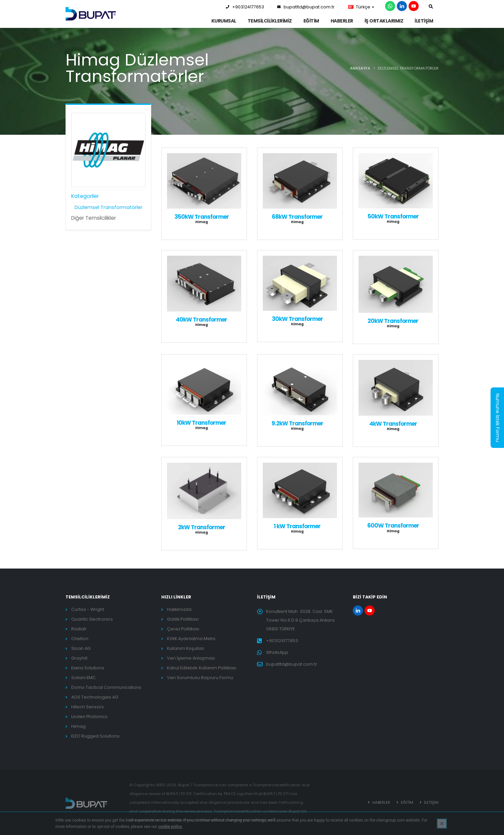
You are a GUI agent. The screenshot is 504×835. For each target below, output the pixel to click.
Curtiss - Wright (88, 609)
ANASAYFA (360, 68)
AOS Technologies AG (95, 697)
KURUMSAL (224, 21)
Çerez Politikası (183, 629)
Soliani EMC (83, 678)
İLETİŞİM (424, 21)
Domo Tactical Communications (106, 687)
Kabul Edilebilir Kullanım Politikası (202, 668)
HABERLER (342, 21)
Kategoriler (85, 196)
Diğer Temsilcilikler (94, 218)
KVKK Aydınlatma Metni (191, 639)
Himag (78, 726)
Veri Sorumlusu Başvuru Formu (200, 678)
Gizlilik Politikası (183, 619)
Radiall (79, 629)
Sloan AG (81, 648)
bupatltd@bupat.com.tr (306, 7)
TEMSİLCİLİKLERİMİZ (270, 21)
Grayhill (79, 658)
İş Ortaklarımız (384, 21)
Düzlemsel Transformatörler (109, 207)
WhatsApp (277, 652)
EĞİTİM (311, 21)
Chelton (80, 639)
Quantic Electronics (92, 619)
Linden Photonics (89, 717)
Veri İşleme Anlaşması (191, 658)
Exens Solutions (88, 668)
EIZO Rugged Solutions (95, 736)
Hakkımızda (179, 609)
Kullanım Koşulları (186, 648)
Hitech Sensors (88, 707)
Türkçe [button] (361, 7)
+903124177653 (245, 7)
